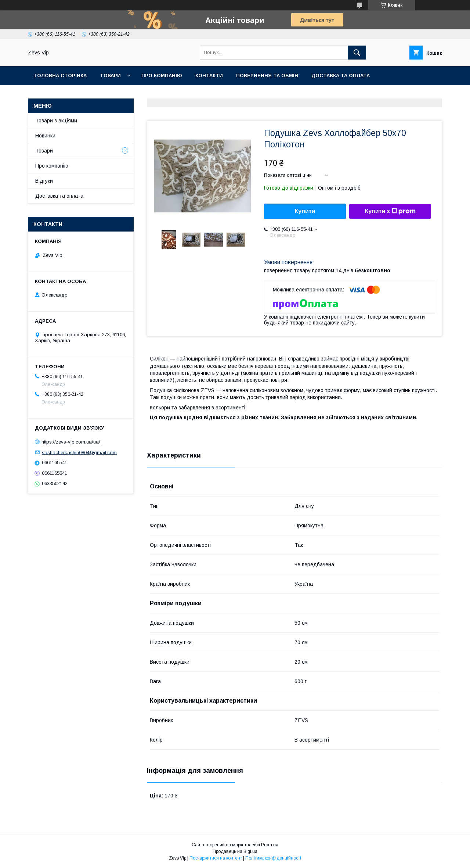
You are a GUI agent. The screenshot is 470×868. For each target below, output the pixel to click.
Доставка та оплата (341, 76)
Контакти (209, 76)
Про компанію (162, 76)
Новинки (45, 136)
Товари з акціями (56, 121)
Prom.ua (270, 845)
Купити (305, 211)
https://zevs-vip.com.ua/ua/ (71, 442)
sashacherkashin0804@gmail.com (79, 452)
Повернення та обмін (267, 76)
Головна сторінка (61, 76)
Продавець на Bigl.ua (235, 851)
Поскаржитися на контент (216, 858)
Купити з (390, 211)
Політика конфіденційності (273, 858)
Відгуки (44, 181)
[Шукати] (357, 53)
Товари (110, 76)
